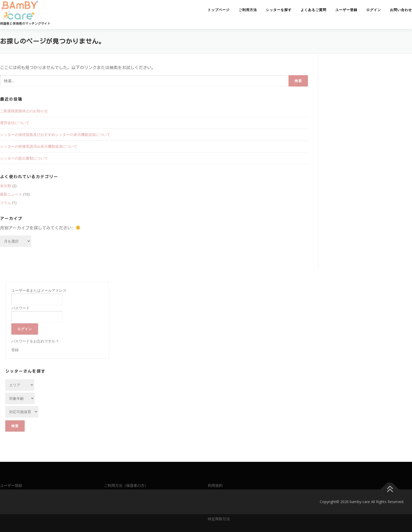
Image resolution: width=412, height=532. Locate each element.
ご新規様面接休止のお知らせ (24, 111)
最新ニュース (11, 194)
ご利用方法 (248, 10)
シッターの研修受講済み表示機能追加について (39, 146)
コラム (6, 203)
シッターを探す (279, 10)
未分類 (6, 186)
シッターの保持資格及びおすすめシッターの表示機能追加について (55, 134)
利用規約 (215, 485)
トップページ (219, 10)
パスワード (20, 308)
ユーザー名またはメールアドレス (39, 290)
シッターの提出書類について (24, 158)
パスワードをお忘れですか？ (35, 341)
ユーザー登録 (346, 10)
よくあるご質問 (313, 10)
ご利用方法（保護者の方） (126, 485)
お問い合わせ (401, 10)
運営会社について (15, 123)
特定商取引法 (219, 519)
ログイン (374, 10)
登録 (15, 350)
